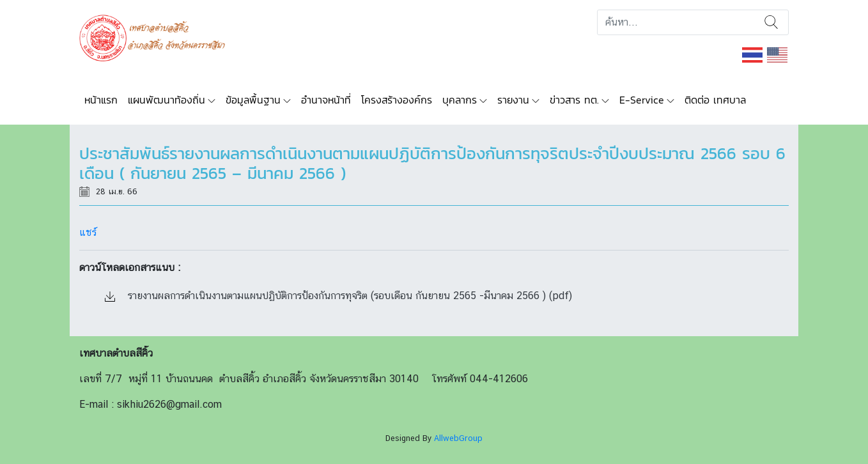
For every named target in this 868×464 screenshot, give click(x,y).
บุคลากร (460, 100)
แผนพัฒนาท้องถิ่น (167, 100)
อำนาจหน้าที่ (326, 100)
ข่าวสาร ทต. (574, 100)
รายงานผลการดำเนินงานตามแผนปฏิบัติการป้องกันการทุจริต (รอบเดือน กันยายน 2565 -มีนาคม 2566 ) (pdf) (338, 296)
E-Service (642, 100)
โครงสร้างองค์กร (397, 100)
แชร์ (88, 232)
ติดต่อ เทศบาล (715, 100)
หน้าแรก (101, 100)
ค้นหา (771, 22)
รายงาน (513, 100)
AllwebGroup (458, 438)
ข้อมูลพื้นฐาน (253, 100)
